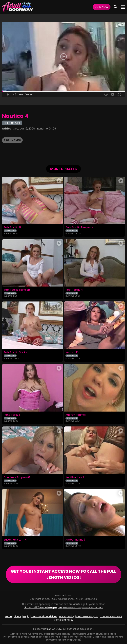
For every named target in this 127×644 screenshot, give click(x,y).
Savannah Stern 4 (15, 540)
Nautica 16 (72, 352)
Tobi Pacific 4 (74, 290)
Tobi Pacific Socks (15, 352)
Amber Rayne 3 (75, 540)
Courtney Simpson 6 (17, 477)
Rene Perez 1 (12, 415)
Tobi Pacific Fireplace (79, 227)
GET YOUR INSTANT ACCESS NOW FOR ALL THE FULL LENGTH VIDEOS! (63, 574)
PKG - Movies (12, 140)
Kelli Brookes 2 (75, 477)
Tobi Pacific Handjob (17, 290)
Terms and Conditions (44, 616)
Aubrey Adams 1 (76, 415)
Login (26, 616)
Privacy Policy (67, 616)
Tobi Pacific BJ (13, 227)
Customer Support (87, 616)
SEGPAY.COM (54, 629)
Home (8, 616)
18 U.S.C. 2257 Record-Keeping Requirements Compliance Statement (64, 608)
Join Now (102, 7)
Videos (18, 616)
